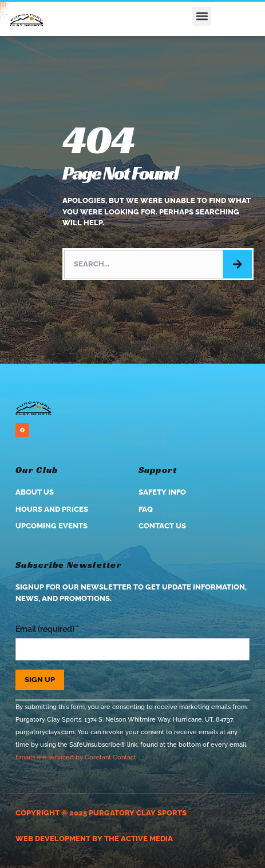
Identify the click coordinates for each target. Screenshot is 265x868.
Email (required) (47, 629)
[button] (202, 16)
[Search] (238, 264)
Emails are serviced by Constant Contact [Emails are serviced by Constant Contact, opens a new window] (76, 757)
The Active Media (139, 839)
